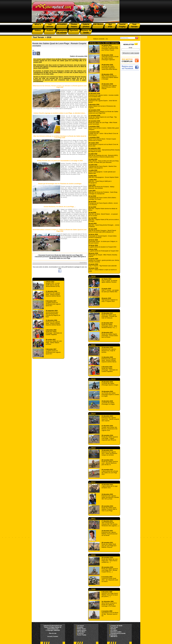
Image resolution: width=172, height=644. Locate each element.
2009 (92, 589)
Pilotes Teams (81, 629)
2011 (92, 519)
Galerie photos (82, 630)
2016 (92, 345)
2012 (92, 482)
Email (130, 48)
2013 (92, 448)
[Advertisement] (130, 104)
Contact (56, 636)
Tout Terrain (38, 37)
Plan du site (53, 633)
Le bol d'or (80, 633)
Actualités (80, 627)
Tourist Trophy (82, 635)
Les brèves (80, 626)
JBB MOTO (114, 636)
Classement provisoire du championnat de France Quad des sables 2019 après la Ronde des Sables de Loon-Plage (60, 257)
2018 (49, 37)
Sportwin (113, 629)
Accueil (50, 636)
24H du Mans (81, 632)
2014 (92, 414)
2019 (92, 277)
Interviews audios (116, 632)
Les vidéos (114, 630)
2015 (92, 379)
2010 (92, 555)
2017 (92, 311)
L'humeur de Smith (116, 626)
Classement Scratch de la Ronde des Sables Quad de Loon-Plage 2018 (60, 255)
